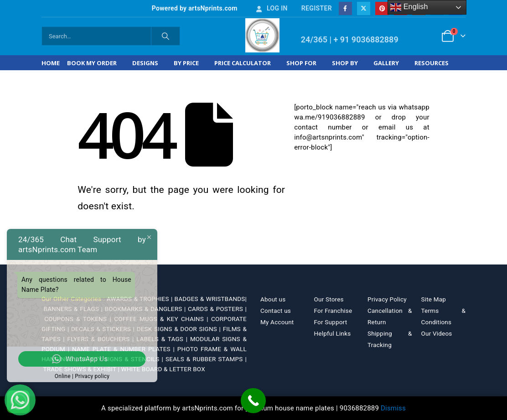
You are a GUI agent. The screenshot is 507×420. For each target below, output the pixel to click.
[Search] (166, 36)
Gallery (386, 63)
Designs (145, 63)
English (409, 7)
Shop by (345, 63)
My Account (277, 322)
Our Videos (437, 333)
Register (317, 8)
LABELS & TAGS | (163, 339)
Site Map (434, 299)
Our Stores (329, 299)
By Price (186, 63)
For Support (331, 322)
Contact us (276, 311)
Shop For (301, 63)
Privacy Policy (387, 299)
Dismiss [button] (393, 408)
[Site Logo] (262, 35)
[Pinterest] (382, 8)
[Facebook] (345, 8)
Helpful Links (333, 333)
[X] (364, 8)
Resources (432, 63)
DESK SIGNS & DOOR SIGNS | (180, 329)
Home (51, 63)
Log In (271, 8)
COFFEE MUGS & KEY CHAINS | (163, 319)
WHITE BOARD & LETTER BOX (163, 369)
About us (273, 299)
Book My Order (92, 63)
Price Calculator (243, 63)
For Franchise (333, 311)
